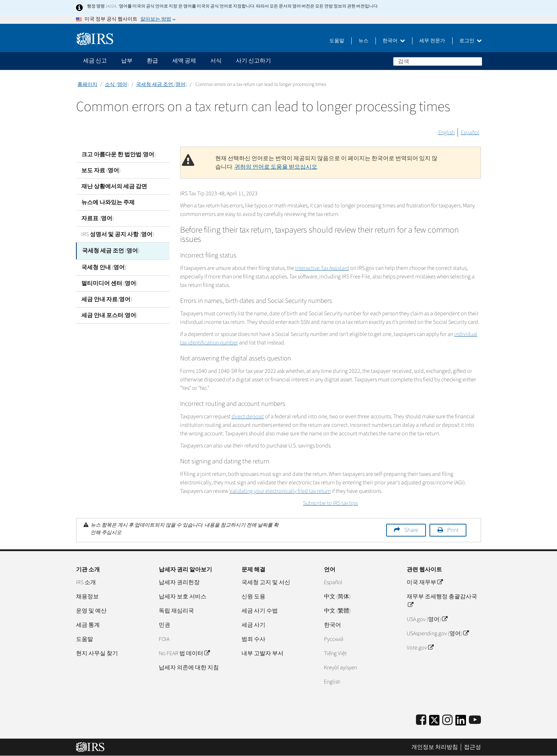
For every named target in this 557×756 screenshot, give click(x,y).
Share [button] (411, 530)
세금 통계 (88, 625)
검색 (476, 61)
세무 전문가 (432, 41)
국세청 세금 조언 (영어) (161, 85)
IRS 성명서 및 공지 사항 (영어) (118, 234)
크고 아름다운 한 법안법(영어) (118, 154)
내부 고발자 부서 (263, 653)
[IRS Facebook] (421, 720)
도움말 (337, 41)
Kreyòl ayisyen (340, 668)
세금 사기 (253, 625)
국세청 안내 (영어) (104, 266)
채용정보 (87, 597)
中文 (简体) (337, 597)
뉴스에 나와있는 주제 (108, 202)
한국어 (394, 41)
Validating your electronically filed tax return (280, 491)
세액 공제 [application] (184, 61)
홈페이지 (87, 85)
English (447, 132)
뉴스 (363, 41)
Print (453, 530)
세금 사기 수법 (260, 611)
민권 (164, 625)
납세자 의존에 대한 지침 (189, 668)
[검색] (438, 61)
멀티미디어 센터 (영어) (109, 282)
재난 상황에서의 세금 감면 (114, 186)
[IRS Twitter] (434, 722)
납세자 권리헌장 (179, 582)
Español (470, 132)
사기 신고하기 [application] (253, 61)
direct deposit (248, 417)
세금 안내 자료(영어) (107, 298)
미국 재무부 (425, 582)
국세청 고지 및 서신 (266, 582)
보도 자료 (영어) (101, 170)
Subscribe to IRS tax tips (330, 503)
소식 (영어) (117, 85)
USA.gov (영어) (427, 619)
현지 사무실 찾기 (97, 653)
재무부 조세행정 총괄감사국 (442, 601)
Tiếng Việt (335, 653)
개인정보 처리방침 (435, 747)
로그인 (471, 41)
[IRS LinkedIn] (461, 722)
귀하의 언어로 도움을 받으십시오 (276, 167)
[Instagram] (447, 720)
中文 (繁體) (337, 611)
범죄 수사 (253, 639)
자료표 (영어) (98, 218)
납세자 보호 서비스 (183, 597)
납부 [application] (127, 61)
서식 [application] (216, 61)
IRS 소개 (86, 582)
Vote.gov (420, 648)
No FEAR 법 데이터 (184, 653)
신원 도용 (253, 597)
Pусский (334, 639)
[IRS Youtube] (475, 720)
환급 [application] (152, 61)
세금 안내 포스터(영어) (109, 314)
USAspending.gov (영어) (438, 633)
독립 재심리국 (176, 611)
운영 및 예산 (91, 611)
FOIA (164, 639)
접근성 (472, 747)
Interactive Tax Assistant (322, 268)
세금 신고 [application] (95, 61)
